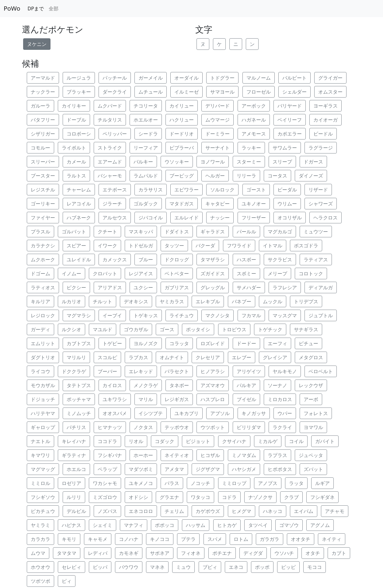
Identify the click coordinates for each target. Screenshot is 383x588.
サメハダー (249, 287)
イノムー (71, 273)
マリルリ (76, 357)
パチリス (76, 427)
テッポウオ (177, 427)
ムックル (273, 301)
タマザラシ (213, 260)
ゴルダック (146, 204)
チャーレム (79, 190)
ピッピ (288, 567)
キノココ (160, 539)
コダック (165, 441)
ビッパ (100, 567)
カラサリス (151, 190)
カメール (76, 162)
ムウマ (38, 553)
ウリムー (287, 204)
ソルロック (222, 190)
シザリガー (43, 134)
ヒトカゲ (227, 525)
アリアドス (110, 287)
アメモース (254, 134)
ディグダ (253, 553)
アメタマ (174, 469)
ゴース (167, 329)
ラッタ (296, 483)
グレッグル (213, 287)
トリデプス (306, 301)
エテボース (115, 190)
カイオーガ (326, 120)
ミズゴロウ (105, 497)
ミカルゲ (268, 441)
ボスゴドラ (306, 246)
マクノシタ (218, 315)
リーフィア (146, 148)
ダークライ (115, 92)
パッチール (115, 78)
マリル (146, 399)
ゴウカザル (136, 329)
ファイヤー (43, 218)
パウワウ (129, 567)
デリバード (218, 106)
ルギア (322, 483)
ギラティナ (74, 455)
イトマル (273, 246)
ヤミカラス (172, 301)
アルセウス (115, 218)
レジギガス (177, 399)
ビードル (323, 134)
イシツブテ (151, 413)
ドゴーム (40, 273)
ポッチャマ (79, 399)
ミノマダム (244, 455)
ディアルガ (321, 287)
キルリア (40, 301)
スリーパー (43, 162)
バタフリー (43, 120)
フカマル (251, 315)
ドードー (246, 343)
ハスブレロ (213, 399)
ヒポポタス (280, 469)
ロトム (241, 539)
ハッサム (196, 525)
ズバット (313, 469)
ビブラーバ (182, 148)
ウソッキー (177, 162)
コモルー (40, 148)
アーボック (254, 106)
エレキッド (141, 371)
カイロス (112, 385)
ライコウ (40, 371)
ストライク (110, 148)
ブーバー (107, 371)
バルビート (294, 78)
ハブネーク (79, 218)
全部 (54, 9)
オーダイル (186, 78)
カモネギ (129, 553)
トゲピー (112, 343)
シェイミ (103, 525)
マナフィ (134, 525)
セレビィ (71, 567)
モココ (315, 567)
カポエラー (290, 134)
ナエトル (40, 441)
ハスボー (246, 260)
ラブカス (138, 357)
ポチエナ (222, 553)
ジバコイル (151, 218)
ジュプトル (321, 315)
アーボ (311, 399)
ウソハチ (284, 553)
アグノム (320, 525)
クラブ (291, 497)
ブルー (146, 260)
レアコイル (79, 204)
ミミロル (40, 483)
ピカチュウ (43, 511)
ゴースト (256, 190)
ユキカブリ (186, 413)
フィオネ (191, 553)
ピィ (67, 581)
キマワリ (40, 455)
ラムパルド (146, 176)
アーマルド (43, 78)
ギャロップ (43, 427)
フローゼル (259, 92)
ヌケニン (37, 44)
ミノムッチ (79, 413)
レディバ (98, 553)
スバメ (215, 539)
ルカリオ (71, 301)
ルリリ (74, 497)
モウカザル (43, 385)
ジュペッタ (311, 455)
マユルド (103, 329)
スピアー (76, 246)
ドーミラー (218, 134)
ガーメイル (151, 78)
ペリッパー (115, 134)
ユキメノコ (141, 483)
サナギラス (306, 329)
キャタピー (218, 204)
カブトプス (79, 343)
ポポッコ (165, 525)
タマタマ (67, 553)
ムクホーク (43, 260)
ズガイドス (213, 273)
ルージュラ (79, 78)
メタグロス (311, 357)
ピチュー (308, 343)
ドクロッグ (177, 260)
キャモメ (98, 539)
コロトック (311, 273)
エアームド (110, 162)
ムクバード (110, 106)
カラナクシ (43, 246)
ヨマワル (313, 427)
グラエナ (169, 497)
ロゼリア (71, 483)
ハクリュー (182, 120)
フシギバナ (110, 455)
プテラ (188, 539)
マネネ (157, 567)
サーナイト (218, 148)
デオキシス (136, 301)
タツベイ (258, 525)
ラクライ (282, 427)
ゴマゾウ (289, 525)
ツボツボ (40, 581)
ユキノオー (254, 204)
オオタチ (301, 539)
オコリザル (290, 218)
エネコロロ (141, 511)
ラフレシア (285, 287)
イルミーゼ (186, 92)
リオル (136, 441)
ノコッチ (200, 483)
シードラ (148, 134)
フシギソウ (43, 497)
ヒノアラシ (213, 371)
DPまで (36, 9)
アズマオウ (213, 385)
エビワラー (186, 190)
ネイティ (332, 539)
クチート (107, 232)
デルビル (76, 511)
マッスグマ (285, 315)
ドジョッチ (43, 399)
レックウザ (311, 385)
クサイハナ (234, 441)
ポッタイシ (198, 329)
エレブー (242, 357)
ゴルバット (74, 232)
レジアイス (141, 273)
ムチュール (151, 92)
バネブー (242, 301)
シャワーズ (321, 204)
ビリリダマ (249, 427)
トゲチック (270, 329)
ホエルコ (76, 469)
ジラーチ (112, 204)
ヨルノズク (146, 343)
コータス (277, 176)
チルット (103, 301)
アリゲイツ (249, 371)
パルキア (246, 385)
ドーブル (76, 120)
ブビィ (210, 567)
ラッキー (251, 148)
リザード (318, 190)
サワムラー (285, 148)
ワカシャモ (105, 483)
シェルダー (294, 92)
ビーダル (287, 190)
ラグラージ (321, 148)
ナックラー (43, 92)
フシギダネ (322, 497)
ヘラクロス (326, 218)
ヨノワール (213, 162)
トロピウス (234, 329)
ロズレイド (213, 343)
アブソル (220, 413)
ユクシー (143, 287)
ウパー (285, 413)
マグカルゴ (280, 232)
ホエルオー (146, 120)
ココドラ (107, 441)
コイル (296, 441)
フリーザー (254, 218)
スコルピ (107, 357)
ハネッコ (273, 511)
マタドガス (182, 204)
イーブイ (112, 315)
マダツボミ (141, 469)
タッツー (174, 246)
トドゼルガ (141, 246)
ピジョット (198, 441)
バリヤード (290, 106)
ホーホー (143, 455)
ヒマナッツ (110, 427)
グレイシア (275, 357)
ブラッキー (79, 92)
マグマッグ (43, 469)
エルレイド (186, 218)
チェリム (174, 511)
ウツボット (213, 427)
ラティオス (43, 287)
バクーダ (205, 246)
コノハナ (129, 539)
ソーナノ (277, 385)
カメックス (115, 260)
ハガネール (254, 120)
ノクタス (143, 427)
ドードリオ (182, 134)
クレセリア (208, 357)
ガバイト (325, 441)
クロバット (105, 273)
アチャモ (335, 511)
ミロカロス (280, 399)
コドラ (229, 497)
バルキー (143, 162)
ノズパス (107, 511)
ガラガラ (270, 539)
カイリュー (182, 106)
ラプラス (277, 455)
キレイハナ (74, 441)
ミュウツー (316, 232)
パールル (246, 232)
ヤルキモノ (285, 371)
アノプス (268, 483)
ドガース (313, 162)
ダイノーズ (311, 176)
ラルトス (76, 176)
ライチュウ (182, 315)
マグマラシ (79, 315)
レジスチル (43, 190)
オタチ (313, 553)
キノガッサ (254, 413)
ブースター (43, 176)
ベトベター (177, 273)
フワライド (239, 246)
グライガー (330, 78)
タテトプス (79, 385)
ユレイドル (79, 260)
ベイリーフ (290, 120)
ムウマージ (218, 120)
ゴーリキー (43, 204)
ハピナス (71, 525)
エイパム (304, 511)
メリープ (277, 273)
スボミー (246, 273)
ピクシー (76, 287)
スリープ (282, 162)
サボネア (160, 553)
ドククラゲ (74, 371)
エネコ (236, 567)
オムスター (330, 92)
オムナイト (172, 357)
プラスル (40, 232)
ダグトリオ (43, 357)
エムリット (43, 343)
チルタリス (110, 120)
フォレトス (316, 413)
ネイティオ (177, 455)
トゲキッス (146, 315)
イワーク (107, 246)
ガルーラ (40, 106)
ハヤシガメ (244, 469)
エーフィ (277, 343)
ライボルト (74, 148)
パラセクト (177, 371)
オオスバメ (115, 413)
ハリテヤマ (43, 413)
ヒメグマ (242, 511)
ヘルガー (215, 176)
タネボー (179, 385)
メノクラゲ (146, 385)
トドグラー (222, 78)
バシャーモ (110, 176)
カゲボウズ (208, 511)
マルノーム (259, 78)
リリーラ (246, 176)
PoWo (12, 8)
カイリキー (74, 106)
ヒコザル (210, 455)
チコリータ (146, 106)
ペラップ (107, 469)
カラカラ (40, 539)
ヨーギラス (326, 106)
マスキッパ (141, 232)
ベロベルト (321, 371)
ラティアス (316, 260)
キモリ (69, 539)
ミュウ (183, 567)
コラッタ (179, 343)
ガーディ (40, 329)
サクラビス (280, 260)
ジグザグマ (208, 469)
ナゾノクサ (260, 497)
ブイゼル (246, 399)
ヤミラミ (40, 525)
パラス (172, 483)
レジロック (43, 315)
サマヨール (222, 92)
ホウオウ (40, 567)
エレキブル (208, 301)
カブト (339, 553)
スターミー (249, 162)
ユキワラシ (115, 399)
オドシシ (138, 497)
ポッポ (262, 567)
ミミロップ (234, 483)
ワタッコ (200, 497)
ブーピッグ (182, 176)
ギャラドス (213, 232)
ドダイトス (177, 232)
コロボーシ (79, 134)
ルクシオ (71, 329)
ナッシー (220, 218)
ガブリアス (177, 287)
